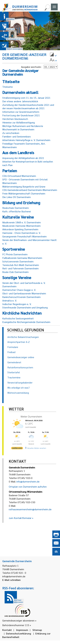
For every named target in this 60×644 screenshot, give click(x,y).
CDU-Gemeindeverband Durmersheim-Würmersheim (30, 190)
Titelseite (8, 87)
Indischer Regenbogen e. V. (17, 304)
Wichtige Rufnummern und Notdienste (23, 126)
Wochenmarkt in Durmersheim (18, 129)
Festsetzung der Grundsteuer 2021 (21, 115)
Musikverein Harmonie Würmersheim (21, 226)
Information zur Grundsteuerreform (21, 112)
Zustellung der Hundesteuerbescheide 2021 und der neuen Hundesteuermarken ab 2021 (28, 107)
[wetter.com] (17, 449)
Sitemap (37, 630)
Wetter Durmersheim (31, 417)
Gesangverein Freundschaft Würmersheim (24, 236)
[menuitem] (53, 55)
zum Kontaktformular (20, 518)
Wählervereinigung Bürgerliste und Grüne (24, 186)
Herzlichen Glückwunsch (15, 119)
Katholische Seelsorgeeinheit (18, 318)
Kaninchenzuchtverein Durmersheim (21, 297)
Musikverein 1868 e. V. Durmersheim (22, 222)
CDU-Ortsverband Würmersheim (19, 176)
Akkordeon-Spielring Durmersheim (20, 229)
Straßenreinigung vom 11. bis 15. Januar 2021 (26, 98)
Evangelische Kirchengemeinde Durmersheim (26, 322)
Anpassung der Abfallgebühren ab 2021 (23, 158)
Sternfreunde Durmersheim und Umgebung (25, 307)
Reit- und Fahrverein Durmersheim (20, 268)
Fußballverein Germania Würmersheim (22, 258)
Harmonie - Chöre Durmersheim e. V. (21, 233)
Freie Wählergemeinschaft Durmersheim (24, 193)
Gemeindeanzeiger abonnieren (18, 620)
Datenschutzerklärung (19, 633)
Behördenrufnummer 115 (16, 625)
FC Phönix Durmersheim (15, 254)
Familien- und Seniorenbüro (17, 136)
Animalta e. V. (10, 300)
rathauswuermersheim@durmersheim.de (30, 509)
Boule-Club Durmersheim (15, 272)
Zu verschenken (11, 133)
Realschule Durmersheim (16, 208)
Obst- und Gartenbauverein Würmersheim (24, 293)
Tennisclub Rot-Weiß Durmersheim (21, 265)
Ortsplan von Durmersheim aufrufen (28, 487)
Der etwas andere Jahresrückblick (20, 101)
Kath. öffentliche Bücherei (17, 211)
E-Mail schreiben (11, 580)
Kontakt (7, 630)
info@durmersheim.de (28, 481)
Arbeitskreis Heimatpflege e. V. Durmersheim (26, 140)
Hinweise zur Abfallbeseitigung (19, 122)
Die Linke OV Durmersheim (17, 197)
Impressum (22, 630)
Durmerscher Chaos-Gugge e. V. (19, 290)
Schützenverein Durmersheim (18, 261)
